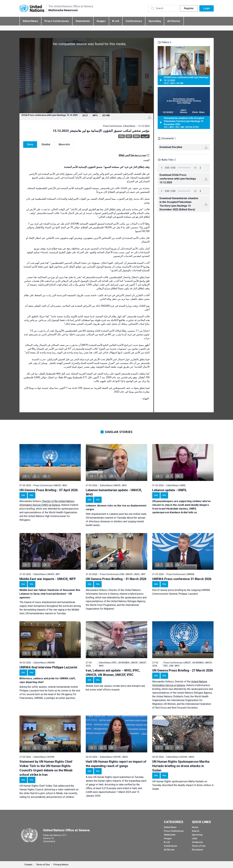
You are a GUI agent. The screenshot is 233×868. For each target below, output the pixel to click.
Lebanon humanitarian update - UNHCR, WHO (114, 492)
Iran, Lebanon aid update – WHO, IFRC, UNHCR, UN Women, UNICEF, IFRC (113, 673)
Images (101, 21)
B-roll (116, 21)
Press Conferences (57, 21)
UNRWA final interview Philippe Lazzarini (48, 667)
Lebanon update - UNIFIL (170, 490)
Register (189, 8)
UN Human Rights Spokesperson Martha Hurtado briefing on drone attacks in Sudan (181, 766)
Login (207, 8)
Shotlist (46, 144)
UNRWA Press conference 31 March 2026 (182, 579)
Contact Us (197, 842)
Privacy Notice (61, 865)
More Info (64, 144)
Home (195, 827)
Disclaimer (198, 850)
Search (196, 831)
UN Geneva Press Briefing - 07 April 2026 (49, 490)
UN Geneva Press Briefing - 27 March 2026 (182, 670)
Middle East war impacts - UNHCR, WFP (48, 579)
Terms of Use (199, 846)
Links (195, 838)
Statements (83, 21)
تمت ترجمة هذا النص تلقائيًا (132, 155)
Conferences (134, 21)
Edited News (30, 21)
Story (30, 144)
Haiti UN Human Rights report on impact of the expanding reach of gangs (116, 764)
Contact (28, 865)
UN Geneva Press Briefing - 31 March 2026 (116, 579)
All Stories (174, 21)
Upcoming (155, 21)
